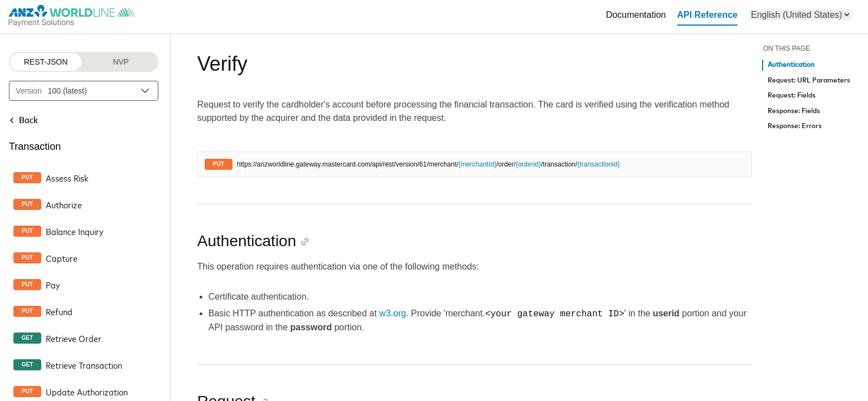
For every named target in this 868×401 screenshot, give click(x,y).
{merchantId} (477, 164)
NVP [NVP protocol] (121, 62)
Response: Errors (795, 126)
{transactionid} (599, 164)
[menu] (800, 15)
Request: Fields (792, 96)
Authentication (791, 65)
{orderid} (528, 164)
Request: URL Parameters (809, 80)
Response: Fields (794, 111)
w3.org (392, 314)
